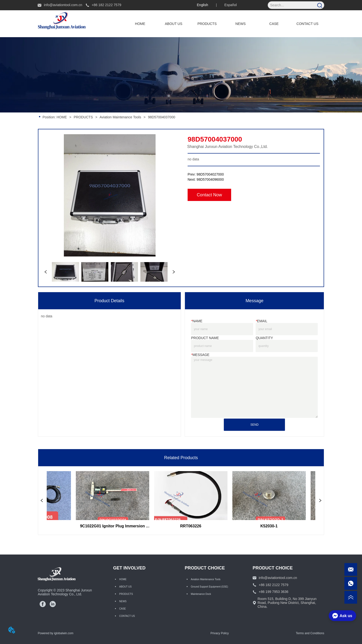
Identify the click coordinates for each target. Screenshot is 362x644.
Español (231, 5)
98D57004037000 (161, 117)
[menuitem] (207, 24)
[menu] (224, 24)
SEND (255, 425)
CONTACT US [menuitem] (307, 24)
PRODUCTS (83, 117)
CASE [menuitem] (274, 24)
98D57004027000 (210, 174)
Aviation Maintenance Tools (120, 117)
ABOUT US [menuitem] (174, 24)
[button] (207, 24)
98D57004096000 (210, 179)
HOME (62, 117)
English (203, 5)
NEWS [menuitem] (240, 24)
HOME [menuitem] (140, 24)
